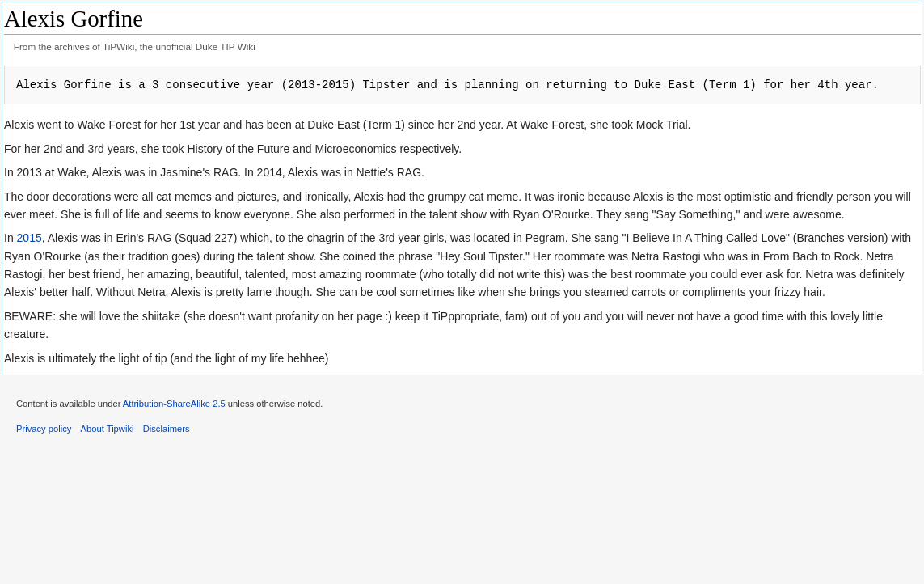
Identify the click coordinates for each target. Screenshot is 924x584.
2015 (30, 238)
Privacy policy (44, 429)
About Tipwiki (108, 429)
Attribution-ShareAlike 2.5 (174, 404)
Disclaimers (167, 429)
